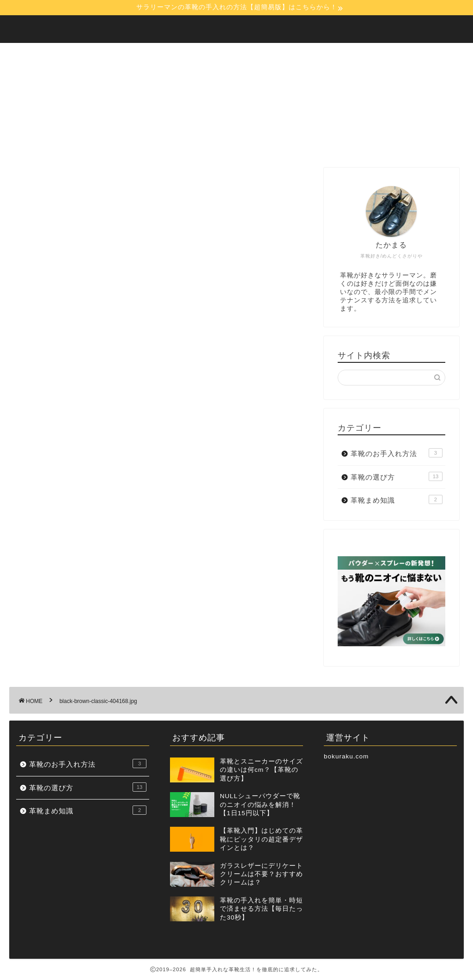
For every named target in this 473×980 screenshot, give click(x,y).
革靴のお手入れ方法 (397, 453)
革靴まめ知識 (397, 499)
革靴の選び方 (397, 476)
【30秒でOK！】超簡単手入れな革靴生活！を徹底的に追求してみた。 (237, 28)
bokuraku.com (346, 756)
